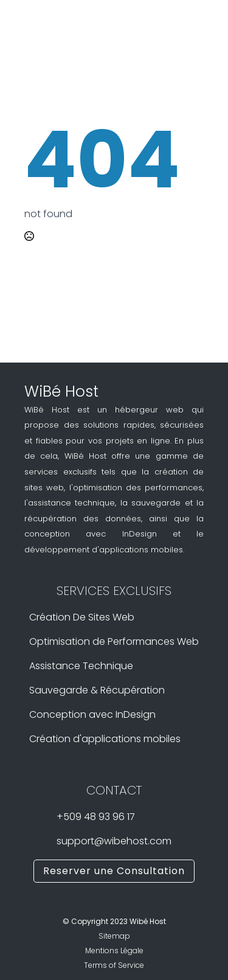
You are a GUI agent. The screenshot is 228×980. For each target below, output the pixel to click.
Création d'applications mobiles (105, 739)
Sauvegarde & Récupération (97, 690)
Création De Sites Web (82, 617)
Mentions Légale (114, 950)
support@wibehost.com (114, 841)
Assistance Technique (81, 666)
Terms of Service (114, 965)
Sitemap (114, 936)
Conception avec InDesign (92, 715)
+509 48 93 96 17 (96, 817)
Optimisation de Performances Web (114, 642)
